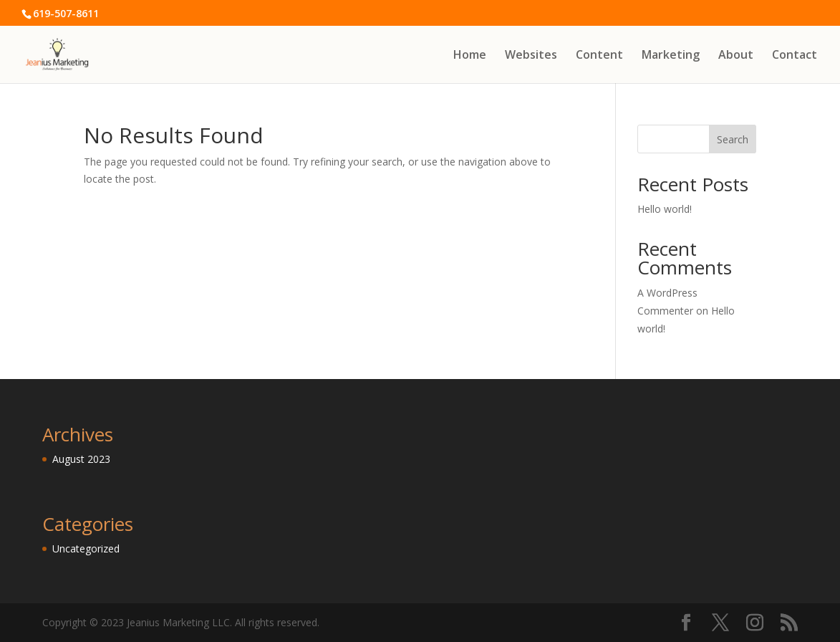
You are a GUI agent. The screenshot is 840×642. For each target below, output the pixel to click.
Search (733, 139)
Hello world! (665, 209)
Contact (795, 56)
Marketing (671, 56)
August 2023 (81, 459)
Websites (531, 56)
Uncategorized (86, 548)
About (736, 56)
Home (470, 56)
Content (599, 56)
